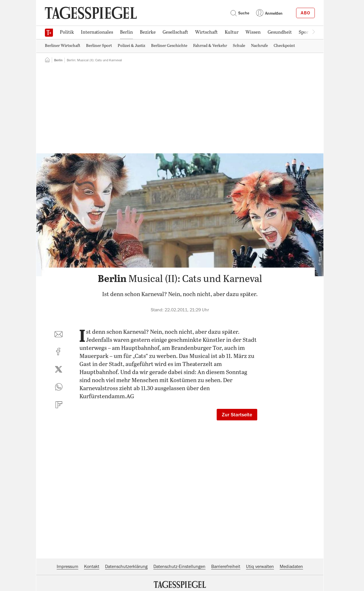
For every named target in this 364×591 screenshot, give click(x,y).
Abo (305, 13)
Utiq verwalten (260, 567)
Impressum (67, 567)
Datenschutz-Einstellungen (179, 567)
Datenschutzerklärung (126, 567)
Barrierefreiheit (226, 567)
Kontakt (92, 567)
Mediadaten (291, 567)
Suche (240, 13)
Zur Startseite (237, 415)
